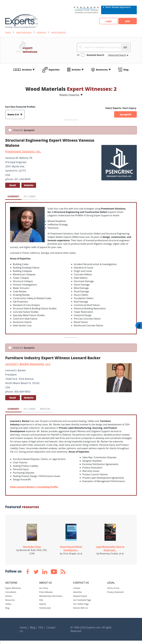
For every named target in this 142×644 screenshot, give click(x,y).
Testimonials (45, 608)
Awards (43, 604)
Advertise (77, 592)
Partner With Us (80, 608)
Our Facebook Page (82, 600)
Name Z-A (13, 114)
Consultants (11, 592)
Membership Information (51, 596)
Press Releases (46, 592)
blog (126, 70)
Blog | (34, 627)
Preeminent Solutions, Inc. (23, 151)
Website (29, 185)
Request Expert (80, 596)
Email (13, 185)
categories (41, 32)
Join (128, 21)
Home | (24, 627)
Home (8, 32)
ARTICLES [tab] (45, 409)
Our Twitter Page (81, 604)
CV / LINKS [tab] (30, 196)
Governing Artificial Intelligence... (71, 548)
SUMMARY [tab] (13, 196)
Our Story (44, 588)
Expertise (54, 70)
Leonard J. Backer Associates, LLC (28, 364)
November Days (32, 547)
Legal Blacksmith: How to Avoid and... (110, 548)
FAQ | (42, 627)
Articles (76, 70)
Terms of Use (113, 588)
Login (109, 21)
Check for (24, 130)
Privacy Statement (115, 592)
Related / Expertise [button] (70, 95)
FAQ (41, 600)
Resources (102, 70)
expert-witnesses (24, 32)
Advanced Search (117, 55)
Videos (8, 604)
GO (125, 47)
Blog (7, 608)
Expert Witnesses (13, 588)
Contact (77, 588)
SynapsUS (125, 114)
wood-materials (58, 32)
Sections (27, 70)
